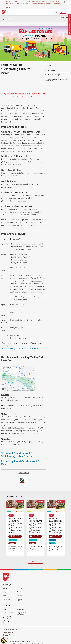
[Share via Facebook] (65, 20)
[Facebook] (4, 622)
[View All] (36, 562)
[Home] (3, 19)
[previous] (7, 8)
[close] (64, 2)
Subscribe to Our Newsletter (69, 24)
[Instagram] (8, 622)
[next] (10, 8)
